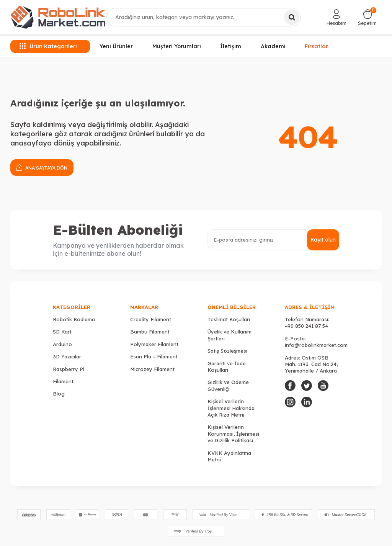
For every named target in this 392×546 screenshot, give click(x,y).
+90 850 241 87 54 (306, 326)
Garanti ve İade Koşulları (227, 367)
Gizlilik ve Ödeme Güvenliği (228, 385)
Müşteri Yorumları (177, 46)
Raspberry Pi (69, 369)
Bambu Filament (150, 332)
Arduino (62, 344)
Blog (59, 394)
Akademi (273, 46)
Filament (63, 381)
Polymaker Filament (154, 344)
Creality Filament (151, 319)
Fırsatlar (316, 45)
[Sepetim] (367, 17)
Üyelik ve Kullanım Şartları (229, 335)
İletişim (231, 46)
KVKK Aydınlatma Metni (229, 456)
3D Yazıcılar (67, 356)
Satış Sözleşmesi (227, 351)
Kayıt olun (323, 240)
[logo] (58, 17)
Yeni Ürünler (116, 46)
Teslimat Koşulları (229, 319)
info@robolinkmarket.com (316, 345)
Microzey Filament (152, 369)
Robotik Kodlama (74, 319)
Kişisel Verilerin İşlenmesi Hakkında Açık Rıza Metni (231, 408)
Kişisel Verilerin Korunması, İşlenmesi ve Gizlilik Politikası (233, 434)
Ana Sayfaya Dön (42, 167)
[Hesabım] (336, 17)
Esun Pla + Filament (154, 356)
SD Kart (62, 332)
